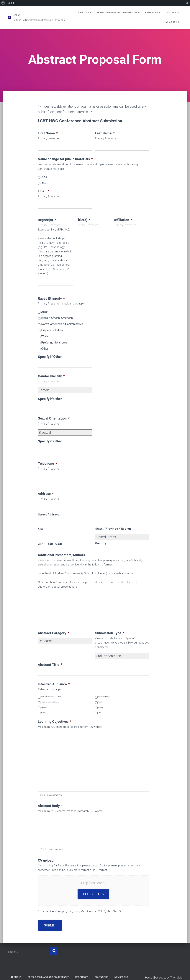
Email (44, 191)
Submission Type (110, 633)
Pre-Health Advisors (104, 697)
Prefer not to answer (55, 342)
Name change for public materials (65, 159)
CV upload (46, 860)
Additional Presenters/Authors (61, 555)
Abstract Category (54, 633)
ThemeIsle (176, 978)
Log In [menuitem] (11, 3)
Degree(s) (47, 220)
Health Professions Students (50, 702)
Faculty (100, 702)
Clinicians (101, 707)
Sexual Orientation (54, 418)
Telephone (47, 464)
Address (46, 494)
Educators (44, 707)
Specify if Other (50, 357)
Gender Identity (51, 376)
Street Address (49, 515)
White (45, 336)
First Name (48, 133)
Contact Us (173, 13)
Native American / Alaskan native (62, 324)
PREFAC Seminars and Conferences (118, 13)
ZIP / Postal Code (50, 544)
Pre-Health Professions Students (51, 697)
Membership (172, 22)
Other (45, 349)
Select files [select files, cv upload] (93, 894)
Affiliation (123, 220)
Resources (153, 13)
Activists (44, 712)
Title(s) (83, 220)
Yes (44, 177)
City (41, 529)
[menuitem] (3, 3)
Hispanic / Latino (52, 330)
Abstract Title (50, 665)
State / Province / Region (113, 529)
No (44, 183)
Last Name (105, 133)
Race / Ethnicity (51, 298)
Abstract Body (50, 806)
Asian (45, 312)
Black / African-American (57, 318)
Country (101, 543)
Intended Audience (54, 684)
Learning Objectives (55, 722)
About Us (85, 13)
